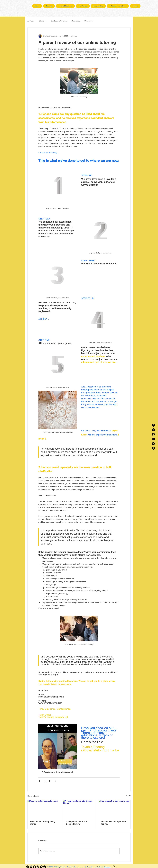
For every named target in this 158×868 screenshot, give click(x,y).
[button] (135, 6)
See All (128, 796)
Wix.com (107, 867)
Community (89, 21)
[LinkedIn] (153, 430)
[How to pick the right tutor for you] (115, 809)
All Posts (31, 21)
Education (43, 21)
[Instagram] (153, 439)
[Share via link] (56, 781)
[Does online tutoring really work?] (43, 809)
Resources (76, 21)
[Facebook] (153, 434)
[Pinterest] (153, 425)
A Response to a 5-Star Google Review (77, 823)
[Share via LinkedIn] (50, 781)
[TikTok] (153, 448)
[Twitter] (153, 444)
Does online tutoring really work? (43, 823)
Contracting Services (59, 21)
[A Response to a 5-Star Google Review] (79, 809)
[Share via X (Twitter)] (45, 781)
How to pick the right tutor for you (114, 823)
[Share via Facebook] (39, 781)
